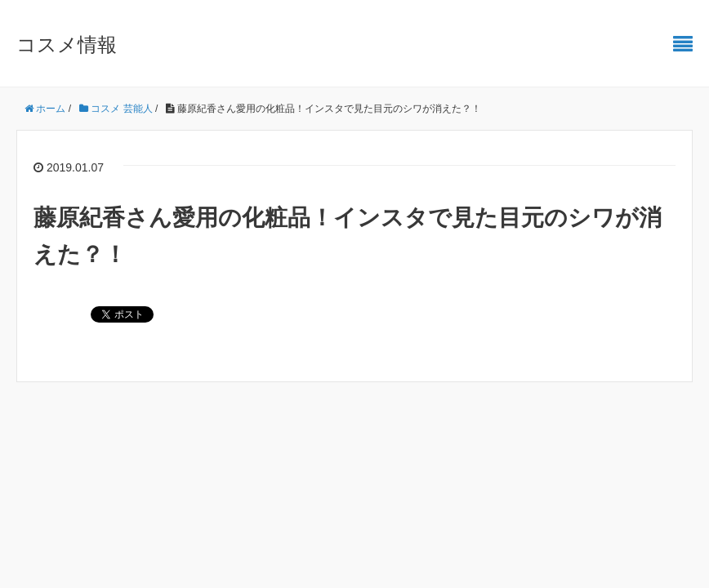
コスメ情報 (67, 45)
